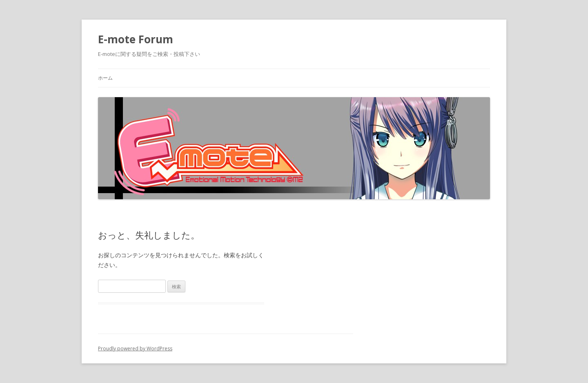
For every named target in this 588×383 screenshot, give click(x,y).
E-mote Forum (136, 39)
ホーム (105, 78)
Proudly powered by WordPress (135, 348)
